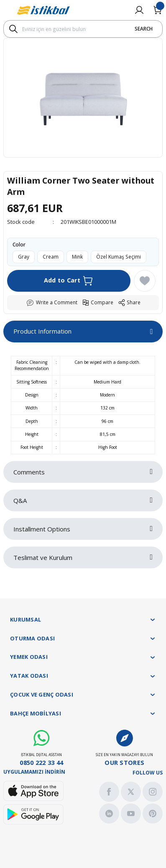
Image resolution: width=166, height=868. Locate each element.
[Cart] (158, 10)
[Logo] (43, 10)
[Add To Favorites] (145, 281)
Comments (29, 472)
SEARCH (144, 29)
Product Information (42, 331)
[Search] (83, 29)
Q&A (20, 500)
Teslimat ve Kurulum (43, 557)
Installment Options (42, 529)
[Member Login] (139, 10)
